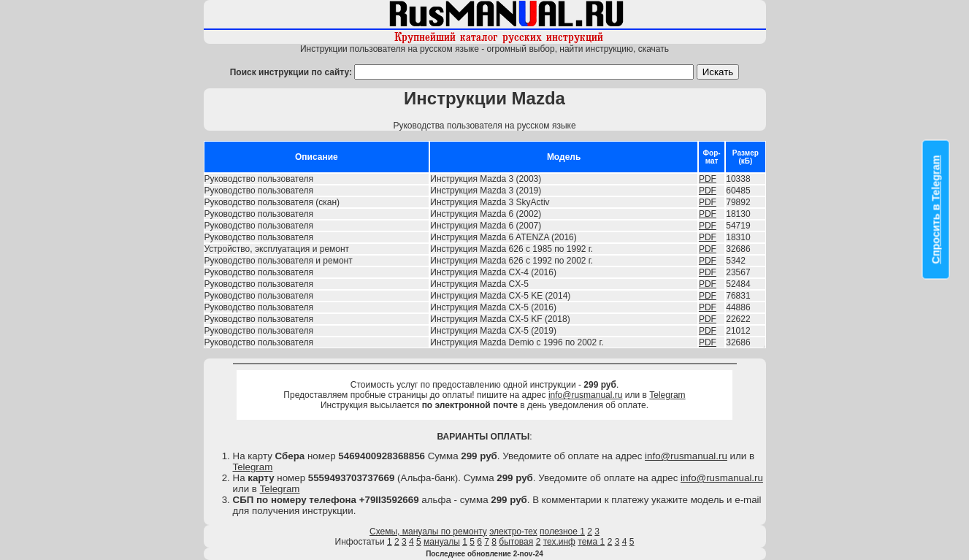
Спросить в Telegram (936, 210)
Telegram (667, 395)
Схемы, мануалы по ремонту (428, 532)
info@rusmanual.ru (586, 395)
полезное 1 (562, 532)
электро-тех (513, 532)
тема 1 (591, 542)
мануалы (442, 542)
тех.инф (559, 542)
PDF (708, 179)
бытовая (516, 542)
